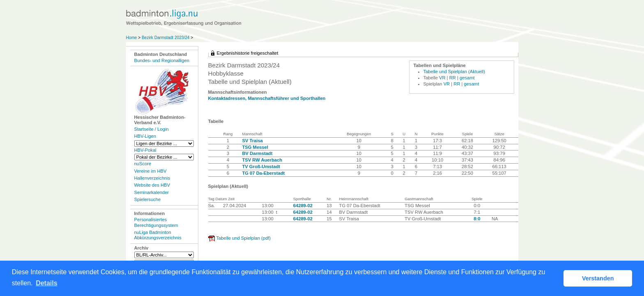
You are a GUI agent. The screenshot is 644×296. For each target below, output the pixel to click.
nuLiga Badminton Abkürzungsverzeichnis (158, 235)
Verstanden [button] (598, 278)
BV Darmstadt (257, 153)
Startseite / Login (152, 129)
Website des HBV (152, 185)
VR (442, 78)
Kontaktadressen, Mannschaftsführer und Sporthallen (267, 98)
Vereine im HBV (151, 171)
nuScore (143, 164)
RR (453, 78)
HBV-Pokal (145, 150)
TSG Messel (255, 147)
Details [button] (46, 283)
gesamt (467, 78)
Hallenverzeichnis (152, 178)
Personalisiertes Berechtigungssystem (156, 222)
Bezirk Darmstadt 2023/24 (166, 38)
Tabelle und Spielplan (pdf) (244, 238)
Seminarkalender (152, 192)
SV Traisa (252, 141)
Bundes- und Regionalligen (162, 60)
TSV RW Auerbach (262, 160)
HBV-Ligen (145, 136)
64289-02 (303, 206)
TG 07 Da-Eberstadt (263, 173)
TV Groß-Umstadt (261, 166)
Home (132, 38)
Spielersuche (148, 199)
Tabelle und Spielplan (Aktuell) (454, 72)
